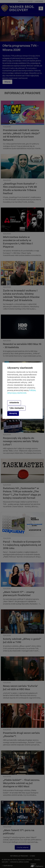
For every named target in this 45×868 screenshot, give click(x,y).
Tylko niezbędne (16, 408)
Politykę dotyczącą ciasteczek (21, 392)
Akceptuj (13, 413)
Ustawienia (14, 403)
